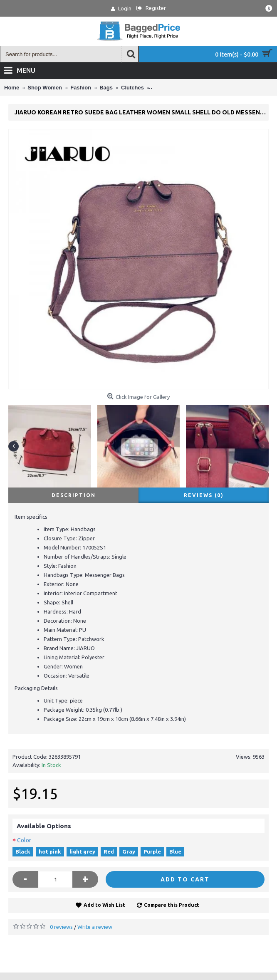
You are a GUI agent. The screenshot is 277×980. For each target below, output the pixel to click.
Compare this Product (172, 905)
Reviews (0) (204, 495)
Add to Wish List (104, 905)
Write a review (95, 927)
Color (24, 840)
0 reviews (61, 927)
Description (74, 495)
